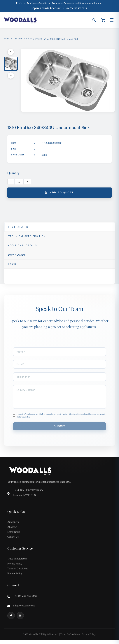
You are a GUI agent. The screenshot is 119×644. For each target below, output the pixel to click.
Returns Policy (15, 577)
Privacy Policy (25, 419)
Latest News (14, 535)
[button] (11, 64)
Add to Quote (59, 193)
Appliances (13, 524)
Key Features (18, 228)
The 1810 (18, 39)
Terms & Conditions (18, 572)
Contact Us (13, 540)
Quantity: (14, 173)
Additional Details (23, 247)
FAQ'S (12, 266)
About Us (12, 530)
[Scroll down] (11, 76)
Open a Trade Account (47, 8)
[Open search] (94, 20)
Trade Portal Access (18, 562)
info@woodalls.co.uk (24, 610)
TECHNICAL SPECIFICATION (27, 237)
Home (7, 39)
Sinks (30, 39)
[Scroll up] (11, 52)
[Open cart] (103, 20)
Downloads (17, 256)
